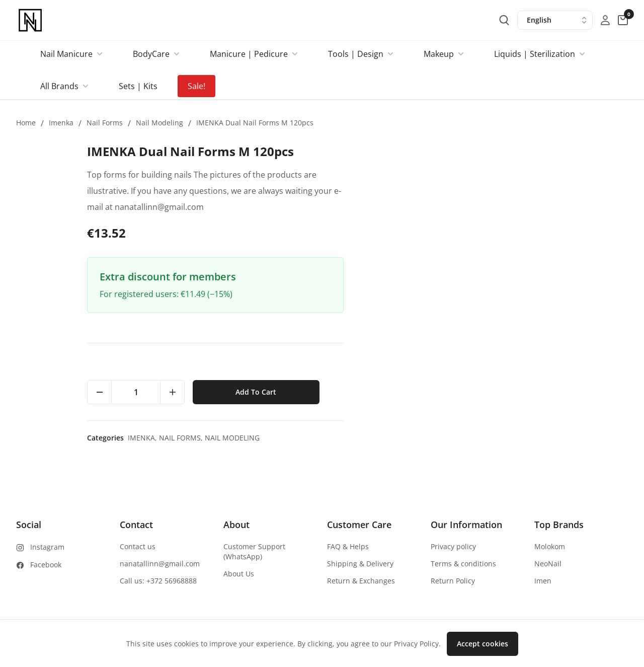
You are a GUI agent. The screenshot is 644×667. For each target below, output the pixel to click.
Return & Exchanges (361, 581)
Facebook (46, 565)
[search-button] (504, 20)
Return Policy (453, 581)
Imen (543, 581)
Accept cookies (482, 644)
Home (26, 123)
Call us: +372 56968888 (158, 581)
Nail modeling (159, 123)
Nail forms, (467, 438)
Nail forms (105, 123)
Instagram (47, 547)
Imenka (61, 123)
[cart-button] (623, 20)
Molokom (550, 546)
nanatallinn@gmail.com (160, 564)
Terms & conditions (463, 564)
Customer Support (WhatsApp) (254, 551)
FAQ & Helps (348, 546)
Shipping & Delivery (360, 564)
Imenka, (428, 438)
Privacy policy (453, 546)
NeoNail (548, 564)
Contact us (138, 546)
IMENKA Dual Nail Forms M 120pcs (255, 123)
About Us (239, 574)
